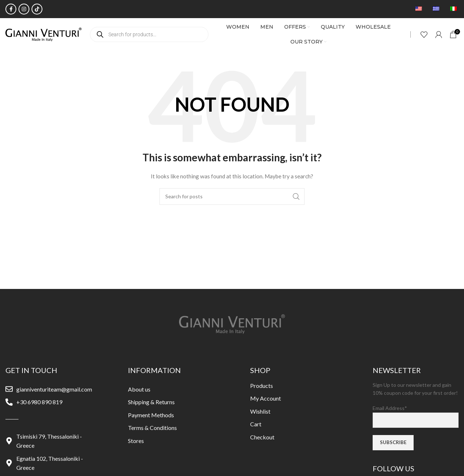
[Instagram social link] (24, 9)
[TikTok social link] (37, 9)
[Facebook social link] (11, 9)
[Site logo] (43, 34)
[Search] (232, 196)
